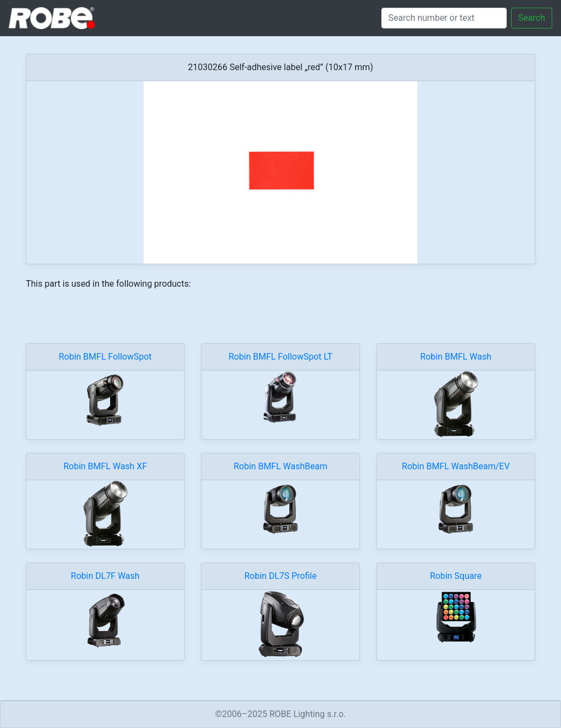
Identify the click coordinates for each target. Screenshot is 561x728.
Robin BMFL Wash (456, 357)
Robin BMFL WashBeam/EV (456, 466)
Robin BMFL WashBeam (281, 466)
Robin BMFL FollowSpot (105, 357)
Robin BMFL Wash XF (105, 466)
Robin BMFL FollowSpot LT (280, 357)
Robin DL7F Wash (105, 576)
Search (532, 18)
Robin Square (456, 576)
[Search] (444, 18)
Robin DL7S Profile (280, 576)
